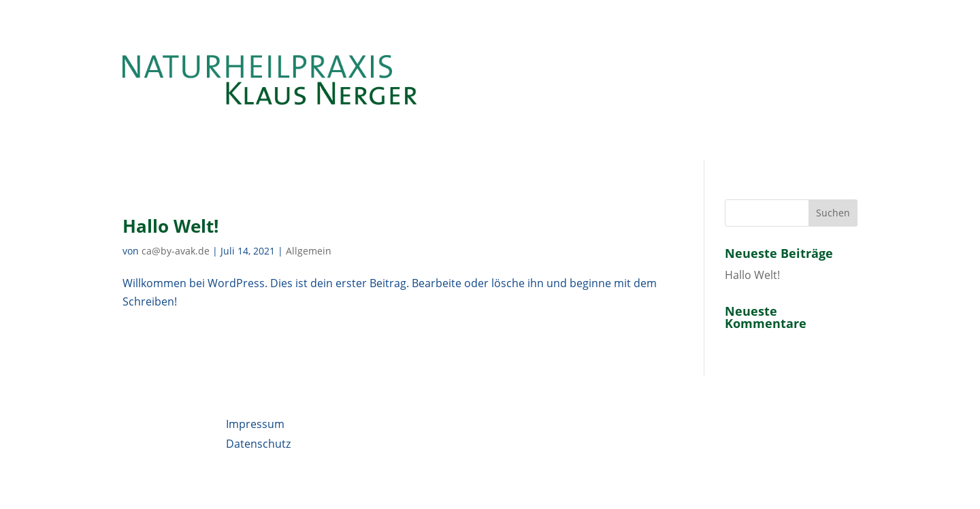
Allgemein (309, 251)
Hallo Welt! (170, 226)
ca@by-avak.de (176, 251)
